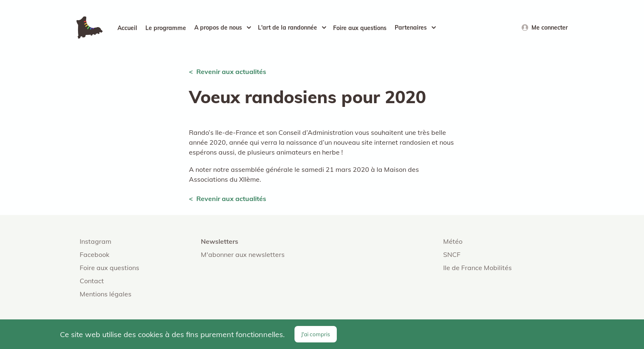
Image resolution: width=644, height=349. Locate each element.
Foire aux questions (360, 28)
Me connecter (550, 28)
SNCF (452, 254)
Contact (92, 281)
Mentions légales (106, 294)
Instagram (95, 241)
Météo (453, 241)
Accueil (127, 28)
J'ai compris (316, 334)
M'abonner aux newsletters (243, 254)
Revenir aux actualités (231, 72)
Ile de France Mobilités (477, 268)
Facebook (94, 254)
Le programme (166, 28)
